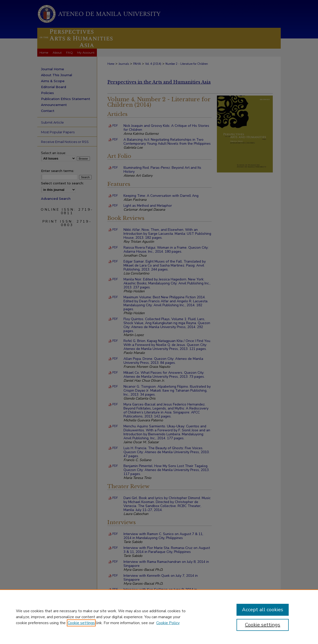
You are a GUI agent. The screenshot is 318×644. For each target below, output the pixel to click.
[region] (159, 617)
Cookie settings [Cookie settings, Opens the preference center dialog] (263, 625)
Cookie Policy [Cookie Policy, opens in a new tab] (168, 623)
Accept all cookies (263, 610)
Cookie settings (81, 623)
